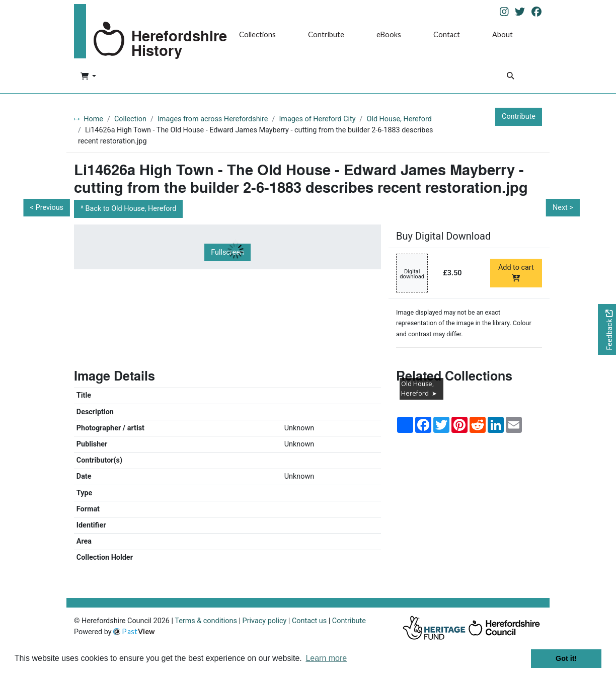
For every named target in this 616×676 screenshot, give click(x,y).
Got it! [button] (566, 658)
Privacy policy (265, 621)
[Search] (510, 77)
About (503, 34)
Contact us (309, 621)
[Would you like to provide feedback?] (607, 329)
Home (93, 119)
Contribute (326, 34)
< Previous (47, 208)
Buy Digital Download (443, 236)
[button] (88, 77)
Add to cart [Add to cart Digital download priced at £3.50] (516, 272)
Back (131, 209)
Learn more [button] (326, 658)
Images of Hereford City (317, 119)
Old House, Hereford (399, 119)
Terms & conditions (206, 621)
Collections (257, 34)
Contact (447, 34)
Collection (130, 119)
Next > (563, 208)
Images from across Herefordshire (213, 119)
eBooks (389, 34)
